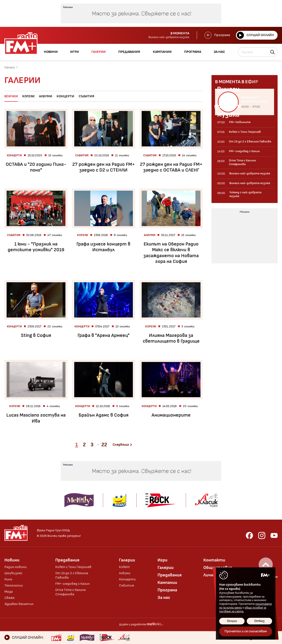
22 (104, 445)
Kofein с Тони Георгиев (73, 567)
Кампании (167, 583)
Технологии (14, 586)
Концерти (65, 96)
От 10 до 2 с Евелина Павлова (72, 575)
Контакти (214, 560)
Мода (9, 592)
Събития (86, 96)
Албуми (46, 96)
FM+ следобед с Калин (72, 584)
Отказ (259, 621)
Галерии (127, 560)
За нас (164, 598)
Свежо (10, 598)
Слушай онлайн (255, 35)
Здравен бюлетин (19, 604)
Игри (162, 560)
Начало (10, 67)
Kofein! (28, 96)
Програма (217, 35)
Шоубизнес (13, 573)
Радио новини (16, 567)
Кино (8, 579)
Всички (11, 96)
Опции (232, 621)
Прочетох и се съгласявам (246, 631)
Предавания (67, 560)
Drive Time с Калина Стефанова (70, 592)
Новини (12, 560)
